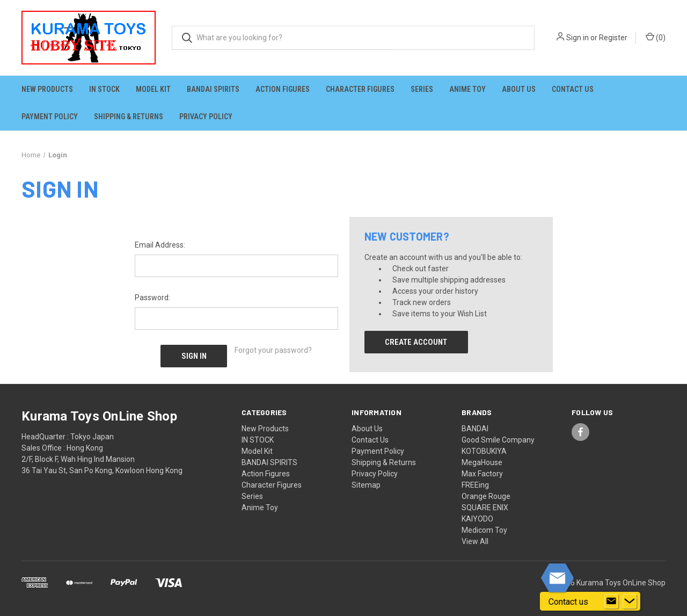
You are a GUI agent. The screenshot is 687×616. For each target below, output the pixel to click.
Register (613, 38)
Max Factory (482, 474)
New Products (47, 89)
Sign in (578, 38)
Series (422, 89)
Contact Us (573, 89)
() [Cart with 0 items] (656, 37)
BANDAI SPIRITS (213, 89)
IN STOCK (104, 89)
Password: (152, 298)
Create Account (416, 342)
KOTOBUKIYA (484, 451)
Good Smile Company (498, 440)
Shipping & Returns (129, 117)
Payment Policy (50, 117)
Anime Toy (467, 89)
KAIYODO (477, 519)
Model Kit (153, 89)
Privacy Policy (206, 117)
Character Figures (360, 89)
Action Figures (283, 89)
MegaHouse (482, 462)
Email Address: (160, 245)
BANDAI (475, 429)
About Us (519, 89)
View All (475, 541)
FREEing (475, 485)
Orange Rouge (486, 496)
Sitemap (366, 485)
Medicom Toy (484, 530)
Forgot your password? (273, 350)
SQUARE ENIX (485, 508)
